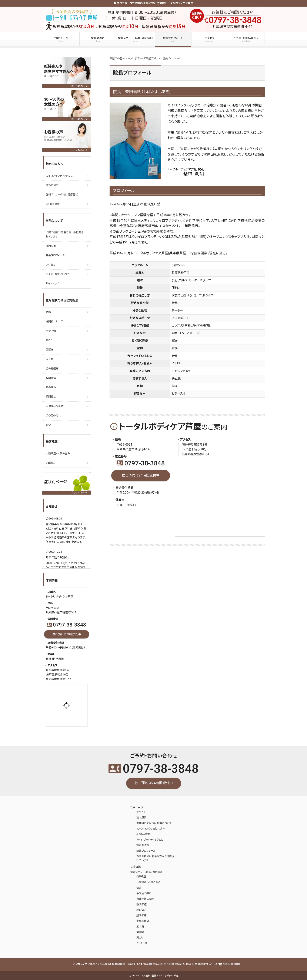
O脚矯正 (51, 463)
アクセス (210, 40)
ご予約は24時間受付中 (141, 476)
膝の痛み (51, 387)
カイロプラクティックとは (59, 176)
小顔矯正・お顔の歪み (58, 454)
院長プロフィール (173, 40)
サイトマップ (52, 283)
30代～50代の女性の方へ (151, 829)
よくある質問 (53, 204)
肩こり (49, 340)
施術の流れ (98, 40)
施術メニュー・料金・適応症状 (135, 40)
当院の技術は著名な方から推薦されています (65, 234)
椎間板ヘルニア (54, 322)
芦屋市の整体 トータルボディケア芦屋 (161, 976)
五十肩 (50, 359)
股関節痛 (51, 378)
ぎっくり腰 (51, 331)
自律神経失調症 (55, 406)
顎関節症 (51, 397)
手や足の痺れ (53, 416)
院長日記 (136, 867)
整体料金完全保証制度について (154, 823)
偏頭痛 (50, 350)
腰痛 (48, 312)
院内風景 (51, 246)
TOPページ (61, 40)
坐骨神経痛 (52, 369)
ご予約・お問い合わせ (246, 40)
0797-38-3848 (141, 463)
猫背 (48, 425)
